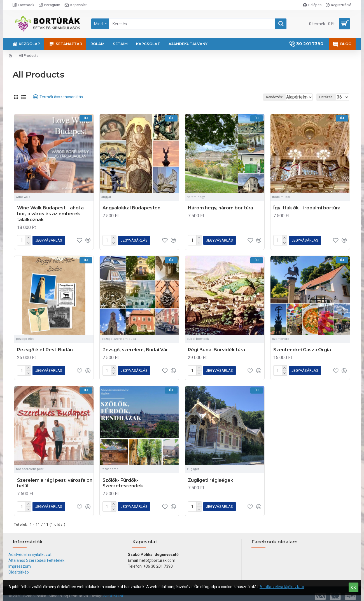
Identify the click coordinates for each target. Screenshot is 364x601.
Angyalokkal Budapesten (131, 208)
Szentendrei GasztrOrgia (302, 349)
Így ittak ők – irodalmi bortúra (307, 208)
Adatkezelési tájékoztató (282, 587)
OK (354, 587)
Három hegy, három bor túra (221, 208)
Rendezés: (256, 97)
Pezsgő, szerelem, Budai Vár (135, 349)
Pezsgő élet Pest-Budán (45, 349)
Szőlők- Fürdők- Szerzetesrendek (123, 481)
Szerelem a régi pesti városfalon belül (55, 481)
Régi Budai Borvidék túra (216, 349)
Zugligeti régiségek (211, 478)
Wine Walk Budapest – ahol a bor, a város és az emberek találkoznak (50, 214)
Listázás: (328, 97)
